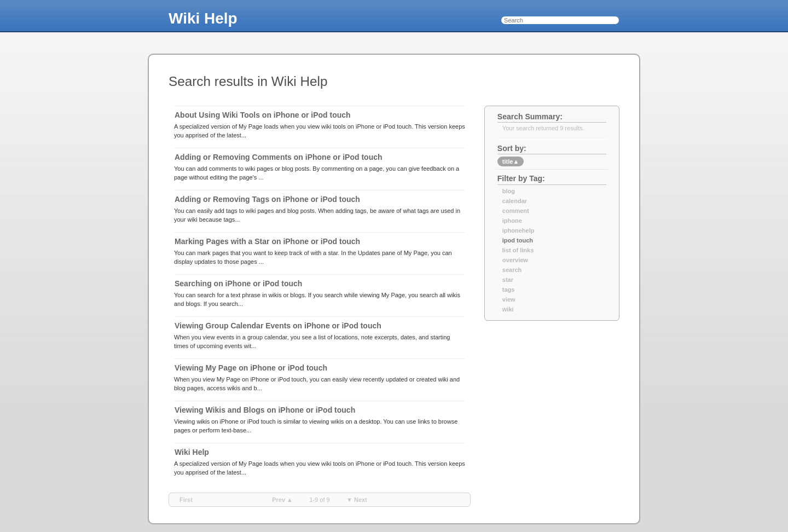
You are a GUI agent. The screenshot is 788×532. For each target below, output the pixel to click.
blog (509, 191)
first (186, 500)
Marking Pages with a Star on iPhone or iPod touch (267, 241)
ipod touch (518, 240)
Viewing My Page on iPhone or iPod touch (251, 368)
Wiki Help (203, 18)
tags (509, 290)
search (512, 270)
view (509, 299)
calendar (515, 201)
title (511, 161)
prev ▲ (282, 500)
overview (515, 260)
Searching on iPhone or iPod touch (238, 284)
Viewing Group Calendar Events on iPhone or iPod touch (278, 326)
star (508, 280)
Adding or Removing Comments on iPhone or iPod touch (279, 157)
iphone (512, 221)
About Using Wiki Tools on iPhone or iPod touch (263, 115)
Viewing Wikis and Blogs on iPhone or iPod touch (265, 410)
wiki (508, 309)
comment (516, 211)
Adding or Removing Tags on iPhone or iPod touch (267, 199)
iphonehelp (518, 230)
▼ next (357, 500)
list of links (518, 250)
